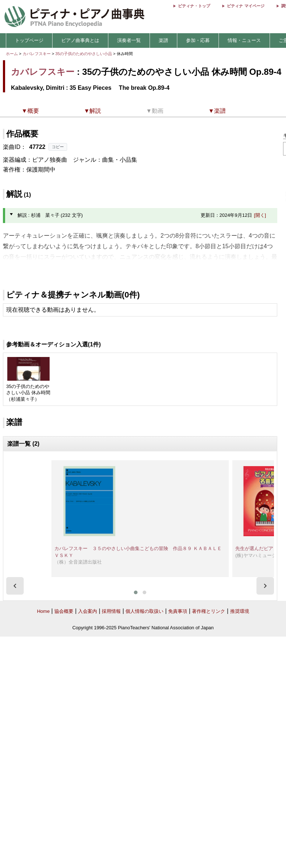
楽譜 (163, 40)
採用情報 (111, 611)
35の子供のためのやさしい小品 (84, 54)
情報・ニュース (244, 40)
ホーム (12, 54)
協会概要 (64, 611)
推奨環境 (240, 611)
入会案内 (88, 611)
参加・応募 (198, 40)
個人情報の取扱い (144, 611)
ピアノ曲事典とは (80, 40)
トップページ (29, 40)
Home (43, 611)
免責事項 (178, 611)
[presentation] (15, 586)
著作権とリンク (208, 611)
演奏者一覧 (129, 40)
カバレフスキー (37, 54)
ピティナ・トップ (194, 6)
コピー (58, 147)
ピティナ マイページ (246, 6)
